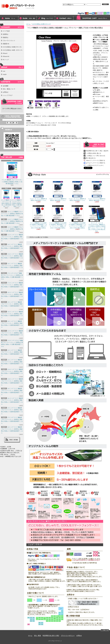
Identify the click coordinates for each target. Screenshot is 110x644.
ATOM (16, 440)
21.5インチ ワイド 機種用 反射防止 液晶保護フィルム (97, 191)
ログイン (84, 10)
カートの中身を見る (12, 102)
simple (5, 74)
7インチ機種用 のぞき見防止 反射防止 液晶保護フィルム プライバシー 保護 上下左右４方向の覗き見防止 (77, 217)
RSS (11, 440)
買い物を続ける (91, 158)
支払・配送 (37, 636)
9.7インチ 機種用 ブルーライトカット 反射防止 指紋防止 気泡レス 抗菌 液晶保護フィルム (17, 198)
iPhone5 (5, 53)
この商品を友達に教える (93, 153)
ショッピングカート (92, 18)
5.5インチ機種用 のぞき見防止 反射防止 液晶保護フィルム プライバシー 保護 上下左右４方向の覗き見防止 (58, 217)
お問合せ (64, 18)
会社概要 (6, 86)
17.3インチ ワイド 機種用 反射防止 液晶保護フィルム (77, 191)
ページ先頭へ (105, 630)
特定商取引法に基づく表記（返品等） (98, 151)
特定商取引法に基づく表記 (51, 636)
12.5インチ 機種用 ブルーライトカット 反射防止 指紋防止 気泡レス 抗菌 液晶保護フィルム (12, 229)
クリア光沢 (6, 31)
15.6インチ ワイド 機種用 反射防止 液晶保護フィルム (58, 191)
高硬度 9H (6, 44)
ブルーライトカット (9, 41)
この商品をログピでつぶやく (95, 165)
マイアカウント (104, 10)
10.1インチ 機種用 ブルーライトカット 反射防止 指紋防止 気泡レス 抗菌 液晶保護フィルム (12, 214)
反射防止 (6, 34)
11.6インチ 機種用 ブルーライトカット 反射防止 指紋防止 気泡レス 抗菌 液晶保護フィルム (12, 221)
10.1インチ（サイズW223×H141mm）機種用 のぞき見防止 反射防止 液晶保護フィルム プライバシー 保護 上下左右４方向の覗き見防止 (97, 219)
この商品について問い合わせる (96, 156)
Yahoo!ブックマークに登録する (96, 160)
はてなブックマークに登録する (96, 163)
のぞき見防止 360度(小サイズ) (12, 47)
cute (4, 71)
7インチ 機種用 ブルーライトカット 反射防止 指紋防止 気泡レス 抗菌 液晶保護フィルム (12, 173)
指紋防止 (6, 37)
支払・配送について (27, 18)
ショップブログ (46, 18)
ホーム (9, 18)
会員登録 (93, 10)
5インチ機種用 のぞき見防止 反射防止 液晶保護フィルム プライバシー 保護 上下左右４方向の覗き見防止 (38, 217)
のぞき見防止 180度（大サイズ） (13, 50)
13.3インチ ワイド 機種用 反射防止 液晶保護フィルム (38, 191)
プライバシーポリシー (68, 636)
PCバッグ (6, 60)
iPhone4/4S (6, 56)
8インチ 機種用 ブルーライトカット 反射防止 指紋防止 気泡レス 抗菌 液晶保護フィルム (6, 198)
